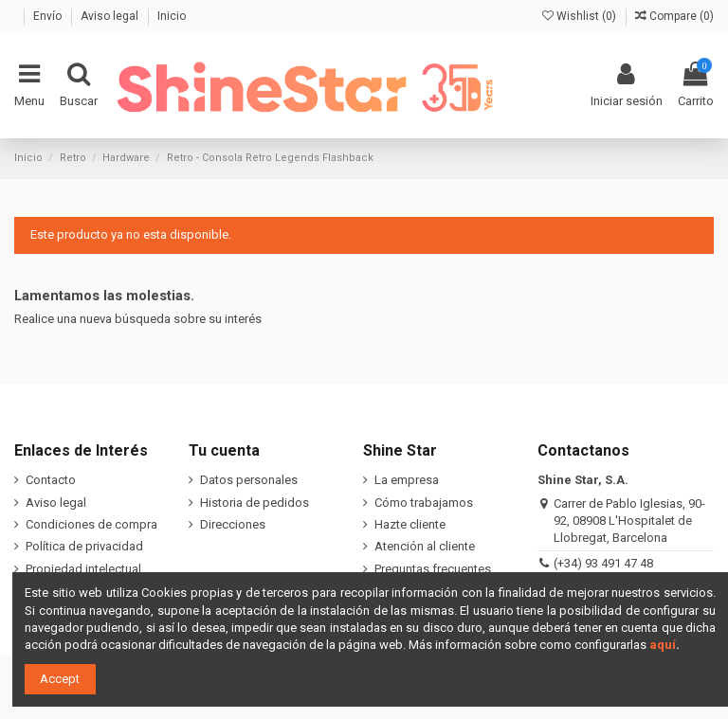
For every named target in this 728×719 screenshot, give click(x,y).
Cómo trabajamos (424, 503)
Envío (49, 16)
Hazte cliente (410, 524)
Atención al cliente (425, 546)
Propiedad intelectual (83, 569)
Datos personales (249, 480)
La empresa (407, 480)
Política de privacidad (84, 546)
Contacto (51, 480)
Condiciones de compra (91, 524)
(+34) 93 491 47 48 (603, 563)
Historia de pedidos (255, 503)
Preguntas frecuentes (433, 569)
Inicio (172, 16)
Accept (60, 679)
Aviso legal (111, 16)
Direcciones (233, 524)
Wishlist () (581, 16)
